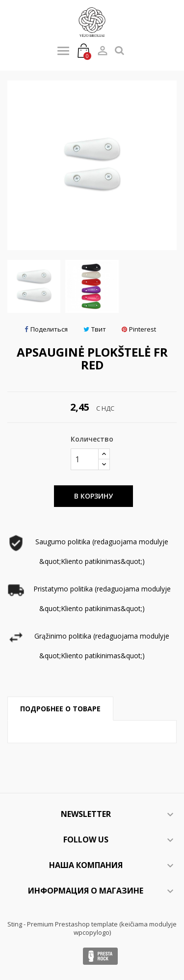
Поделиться (46, 329)
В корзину (93, 496)
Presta (100, 956)
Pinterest (139, 329)
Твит (95, 329)
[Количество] (85, 459)
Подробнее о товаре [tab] (60, 709)
